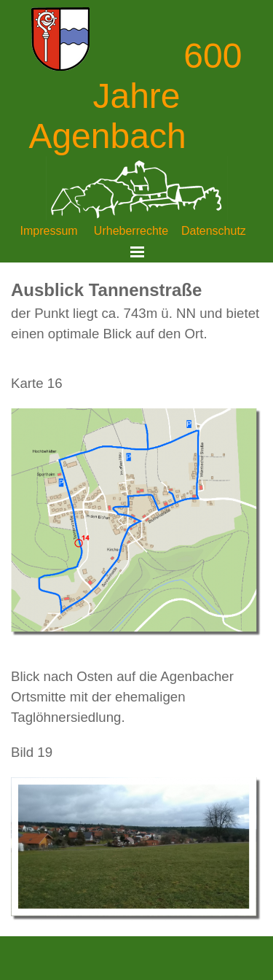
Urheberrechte (131, 231)
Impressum (49, 231)
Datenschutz (214, 231)
